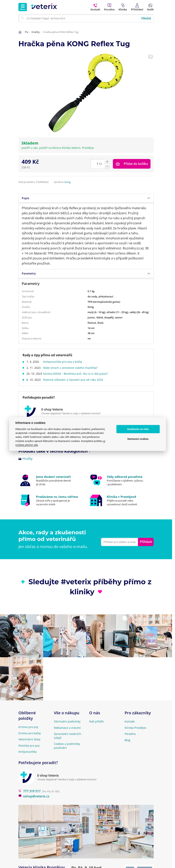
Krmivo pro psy (28, 727)
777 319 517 (29, 791)
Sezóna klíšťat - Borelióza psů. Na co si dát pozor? (77, 374)
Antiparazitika (28, 752)
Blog (127, 740)
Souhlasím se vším (138, 429)
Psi (27, 32)
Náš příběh (97, 721)
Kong (68, 182)
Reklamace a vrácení (67, 728)
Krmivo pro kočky (30, 733)
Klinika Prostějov (135, 728)
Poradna (130, 734)
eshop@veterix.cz (34, 796)
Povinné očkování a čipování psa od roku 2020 (74, 380)
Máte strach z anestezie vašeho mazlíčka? (72, 368)
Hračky (36, 32)
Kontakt (130, 721)
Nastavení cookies (138, 439)
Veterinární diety (29, 739)
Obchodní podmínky (67, 721)
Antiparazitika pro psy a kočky (64, 362)
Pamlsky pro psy (29, 746)
